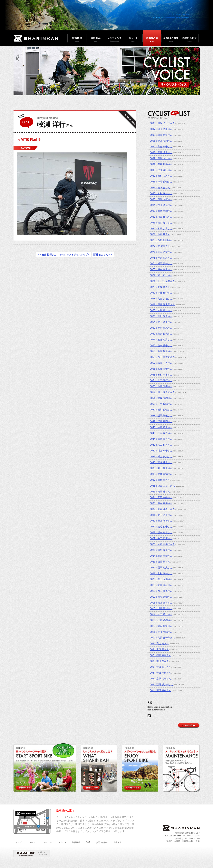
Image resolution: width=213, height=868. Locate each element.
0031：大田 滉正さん (161, 515)
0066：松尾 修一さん (161, 310)
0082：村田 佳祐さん (161, 217)
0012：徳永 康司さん (161, 626)
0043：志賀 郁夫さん (161, 445)
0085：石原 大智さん (161, 199)
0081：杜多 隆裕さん (161, 223)
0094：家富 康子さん (161, 147)
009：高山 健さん (159, 644)
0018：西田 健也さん (161, 591)
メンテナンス (47, 842)
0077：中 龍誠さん (160, 246)
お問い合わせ (102, 842)
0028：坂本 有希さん (161, 532)
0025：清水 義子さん (161, 550)
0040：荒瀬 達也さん (161, 462)
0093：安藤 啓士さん (161, 152)
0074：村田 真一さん (161, 263)
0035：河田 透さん (160, 492)
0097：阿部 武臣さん (161, 129)
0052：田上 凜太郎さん (162, 392)
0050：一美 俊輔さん (161, 404)
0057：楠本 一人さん (161, 363)
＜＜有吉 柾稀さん (47, 255)
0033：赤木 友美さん (161, 503)
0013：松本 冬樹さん (161, 620)
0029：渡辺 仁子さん (161, 527)
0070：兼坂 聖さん (160, 287)
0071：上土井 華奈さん (162, 281)
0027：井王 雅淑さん (161, 538)
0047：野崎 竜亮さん (161, 421)
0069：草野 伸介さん (161, 293)
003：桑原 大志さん (161, 679)
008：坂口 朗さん (159, 649)
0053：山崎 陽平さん (161, 386)
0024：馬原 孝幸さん (161, 556)
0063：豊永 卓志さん (161, 328)
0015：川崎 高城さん (161, 608)
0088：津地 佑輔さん (161, 182)
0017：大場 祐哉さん (161, 597)
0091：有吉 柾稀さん (161, 164)
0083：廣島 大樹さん (161, 211)
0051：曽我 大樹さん (161, 398)
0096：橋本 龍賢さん (161, 135)
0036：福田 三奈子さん (162, 486)
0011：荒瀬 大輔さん (161, 632)
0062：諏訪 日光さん (161, 334)
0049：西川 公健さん (161, 410)
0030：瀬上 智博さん (161, 521)
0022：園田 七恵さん (161, 568)
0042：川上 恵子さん (161, 451)
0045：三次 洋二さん (161, 433)
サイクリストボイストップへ (75, 255)
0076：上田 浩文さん (161, 252)
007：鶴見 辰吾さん (161, 655)
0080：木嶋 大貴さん (161, 229)
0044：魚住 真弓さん (161, 439)
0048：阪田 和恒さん (161, 416)
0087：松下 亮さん (160, 188)
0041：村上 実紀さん (161, 457)
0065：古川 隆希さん (161, 316)
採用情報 (118, 842)
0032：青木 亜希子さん (162, 509)
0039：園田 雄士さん (161, 468)
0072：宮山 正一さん (161, 275)
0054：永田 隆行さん (161, 380)
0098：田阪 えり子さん (162, 123)
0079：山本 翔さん (160, 234)
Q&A (88, 842)
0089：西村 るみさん (161, 176)
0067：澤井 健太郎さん (162, 305)
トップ (18, 842)
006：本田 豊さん (159, 661)
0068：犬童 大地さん (161, 299)
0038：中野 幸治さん (161, 474)
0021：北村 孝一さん (161, 573)
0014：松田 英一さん (161, 614)
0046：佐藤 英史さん (161, 427)
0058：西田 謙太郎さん (162, 357)
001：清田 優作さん (161, 690)
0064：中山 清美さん (161, 322)
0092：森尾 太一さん (161, 158)
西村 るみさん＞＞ (103, 255)
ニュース (31, 842)
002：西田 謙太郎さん (162, 685)
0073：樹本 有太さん (161, 269)
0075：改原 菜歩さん (161, 258)
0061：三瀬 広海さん (161, 340)
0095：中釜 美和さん (161, 141)
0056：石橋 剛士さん (161, 369)
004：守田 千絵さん (161, 673)
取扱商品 (76, 842)
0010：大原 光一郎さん (162, 638)
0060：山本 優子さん (161, 346)
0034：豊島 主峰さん (161, 497)
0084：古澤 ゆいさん (161, 205)
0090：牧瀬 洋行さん (161, 170)
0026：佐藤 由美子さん (162, 544)
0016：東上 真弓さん (161, 603)
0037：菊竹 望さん (160, 480)
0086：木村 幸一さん (161, 193)
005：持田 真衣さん (161, 667)
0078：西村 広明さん (161, 240)
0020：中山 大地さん (161, 579)
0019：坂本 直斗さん (161, 585)
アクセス (63, 842)
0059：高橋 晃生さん (161, 351)
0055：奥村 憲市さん (161, 375)
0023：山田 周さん (160, 562)
